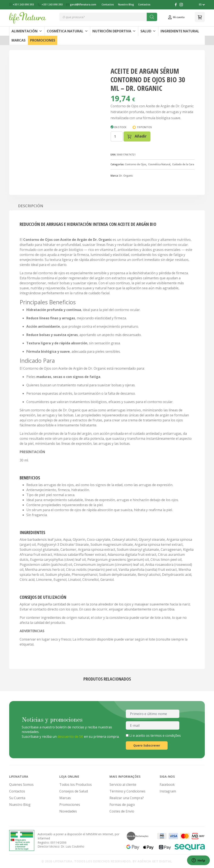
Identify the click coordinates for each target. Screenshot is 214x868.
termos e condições (166, 735)
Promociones (43, 40)
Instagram (168, 791)
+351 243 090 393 (22, 4)
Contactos (108, 4)
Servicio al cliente (123, 785)
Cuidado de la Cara (183, 164)
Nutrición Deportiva (114, 31)
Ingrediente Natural (180, 31)
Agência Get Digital (155, 861)
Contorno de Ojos (136, 164)
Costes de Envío (122, 811)
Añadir (137, 136)
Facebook (167, 785)
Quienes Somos (21, 785)
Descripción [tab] (31, 206)
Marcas (18, 40)
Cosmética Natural (67, 31)
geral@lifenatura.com (81, 4)
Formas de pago (122, 805)
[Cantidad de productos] (117, 136)
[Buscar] (152, 17)
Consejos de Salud (74, 791)
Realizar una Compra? (127, 798)
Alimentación (27, 31)
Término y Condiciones (127, 791)
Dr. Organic (126, 176)
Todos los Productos (76, 785)
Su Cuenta (17, 798)
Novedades (68, 811)
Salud (148, 31)
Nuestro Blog (126, 4)
